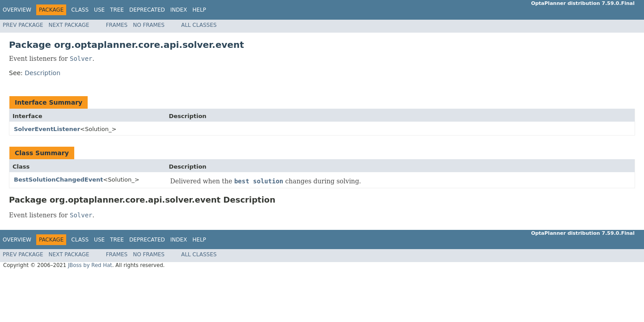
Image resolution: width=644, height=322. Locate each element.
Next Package (69, 25)
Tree (117, 10)
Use (99, 10)
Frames (117, 25)
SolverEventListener (47, 129)
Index (179, 10)
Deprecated (147, 10)
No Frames (149, 25)
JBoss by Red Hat (90, 265)
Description (42, 73)
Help (199, 10)
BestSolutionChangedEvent (58, 180)
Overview (17, 10)
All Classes (199, 25)
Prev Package (23, 25)
